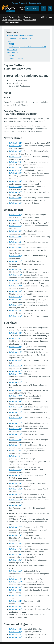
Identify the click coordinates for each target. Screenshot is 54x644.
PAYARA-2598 (15, 146)
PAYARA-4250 (15, 590)
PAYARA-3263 (15, 151)
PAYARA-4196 (15, 549)
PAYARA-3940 (15, 231)
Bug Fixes (11, 55)
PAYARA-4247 (15, 305)
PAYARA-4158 (15, 275)
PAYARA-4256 (15, 609)
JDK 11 (11, 44)
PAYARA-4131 (15, 456)
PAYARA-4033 (15, 242)
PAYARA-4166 (15, 203)
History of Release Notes (12, 20)
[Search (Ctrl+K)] (43, 8)
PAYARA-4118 (15, 261)
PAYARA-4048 (15, 360)
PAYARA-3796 (15, 215)
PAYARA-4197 (15, 299)
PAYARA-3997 (15, 237)
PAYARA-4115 (15, 407)
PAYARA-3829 (15, 170)
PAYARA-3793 (15, 162)
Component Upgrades (15, 58)
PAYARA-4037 (15, 192)
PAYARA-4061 (15, 371)
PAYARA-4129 (15, 451)
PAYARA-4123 (15, 434)
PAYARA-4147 (15, 494)
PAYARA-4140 (15, 470)
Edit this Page (46, 17)
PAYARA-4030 (15, 629)
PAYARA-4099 (15, 256)
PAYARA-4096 (15, 247)
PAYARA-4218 (15, 579)
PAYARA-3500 (15, 333)
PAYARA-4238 (15, 587)
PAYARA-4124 (15, 440)
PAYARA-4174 (15, 535)
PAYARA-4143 (15, 269)
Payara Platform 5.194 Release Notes (20, 35)
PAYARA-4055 (15, 366)
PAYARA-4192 (15, 286)
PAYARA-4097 (15, 198)
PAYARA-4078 (15, 382)
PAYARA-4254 (15, 601)
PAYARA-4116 (15, 412)
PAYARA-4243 (15, 637)
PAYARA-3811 (15, 220)
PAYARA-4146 (15, 489)
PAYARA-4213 (15, 634)
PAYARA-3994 (15, 181)
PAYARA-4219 (15, 582)
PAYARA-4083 (15, 390)
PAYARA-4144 (15, 483)
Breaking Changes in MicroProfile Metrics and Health (28, 47)
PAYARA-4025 (15, 352)
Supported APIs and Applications (19, 38)
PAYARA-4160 (15, 500)
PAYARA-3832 (15, 173)
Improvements (12, 53)
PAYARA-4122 (15, 429)
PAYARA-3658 (15, 157)
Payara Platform (15, 17)
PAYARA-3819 (15, 226)
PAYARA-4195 (15, 297)
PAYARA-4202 (15, 554)
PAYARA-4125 (15, 445)
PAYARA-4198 (15, 632)
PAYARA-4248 (15, 310)
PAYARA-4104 (15, 401)
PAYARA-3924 (15, 143)
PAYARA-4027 (15, 187)
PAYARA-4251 (15, 316)
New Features (12, 50)
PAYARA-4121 (15, 423)
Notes (9, 41)
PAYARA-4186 (15, 544)
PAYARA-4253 (15, 595)
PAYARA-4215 (15, 571)
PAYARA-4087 (15, 396)
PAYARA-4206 (15, 560)
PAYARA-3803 (15, 347)
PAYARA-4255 (15, 606)
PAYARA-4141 (15, 475)
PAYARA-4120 (15, 418)
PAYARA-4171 (15, 280)
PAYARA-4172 (15, 527)
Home (4, 17)
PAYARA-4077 (15, 374)
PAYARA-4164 (15, 505)
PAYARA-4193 (15, 291)
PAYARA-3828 (15, 167)
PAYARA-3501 (15, 338)
